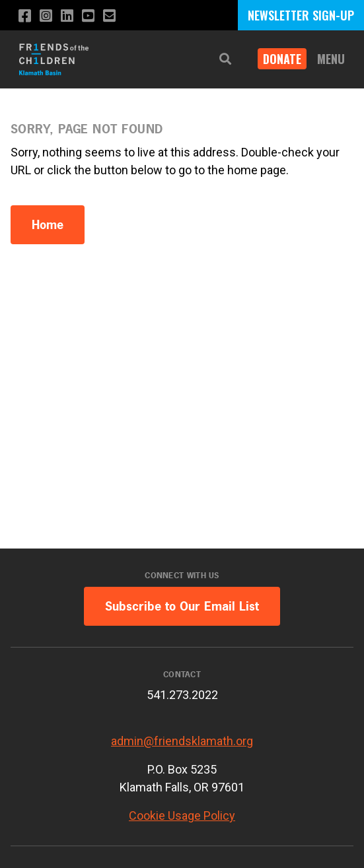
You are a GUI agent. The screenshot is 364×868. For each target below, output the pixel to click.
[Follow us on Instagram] (46, 16)
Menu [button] (331, 59)
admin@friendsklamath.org (182, 741)
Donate (282, 59)
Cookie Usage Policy (182, 816)
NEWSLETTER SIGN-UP (301, 15)
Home (48, 225)
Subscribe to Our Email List (182, 606)
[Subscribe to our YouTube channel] (88, 16)
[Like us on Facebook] (25, 16)
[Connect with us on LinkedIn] (67, 16)
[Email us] (109, 16)
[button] (225, 59)
